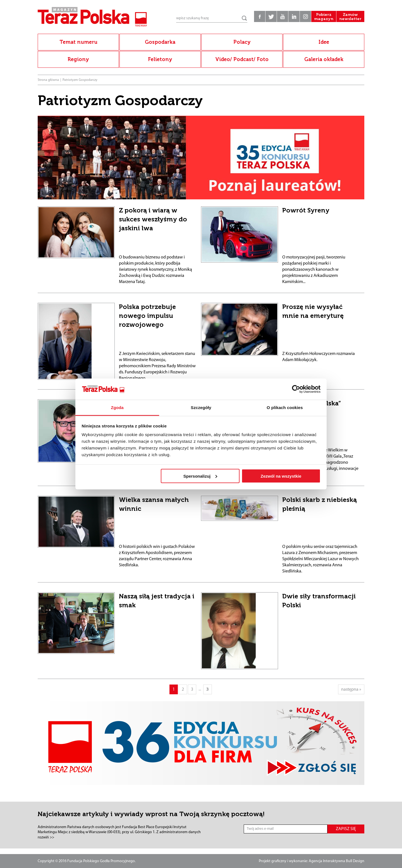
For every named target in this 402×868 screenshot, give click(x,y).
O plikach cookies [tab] (285, 408)
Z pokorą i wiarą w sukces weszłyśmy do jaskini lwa (153, 219)
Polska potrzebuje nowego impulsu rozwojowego (147, 316)
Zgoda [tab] (117, 408)
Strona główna (48, 80)
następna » (351, 690)
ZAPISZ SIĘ (346, 829)
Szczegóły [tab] (201, 408)
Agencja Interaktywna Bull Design (337, 861)
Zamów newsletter (350, 17)
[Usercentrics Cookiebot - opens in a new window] (296, 389)
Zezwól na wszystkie (281, 476)
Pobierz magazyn (324, 17)
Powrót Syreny (306, 210)
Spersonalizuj (200, 476)
